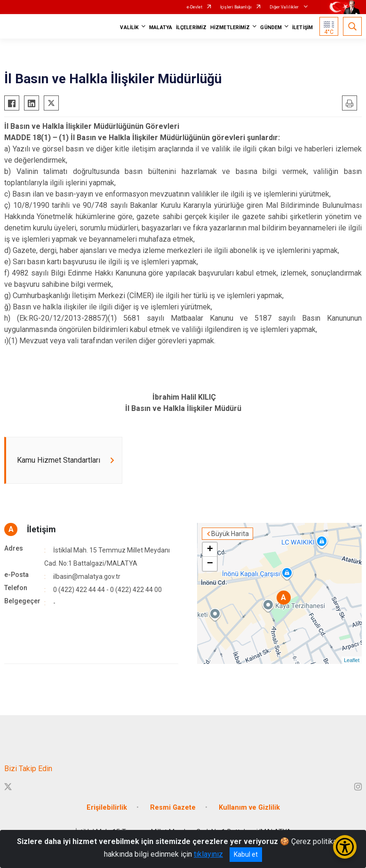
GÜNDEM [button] (271, 28)
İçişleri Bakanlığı (236, 7)
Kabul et (246, 854)
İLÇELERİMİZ (191, 28)
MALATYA (161, 28)
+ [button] (210, 550)
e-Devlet (195, 7)
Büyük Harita (230, 534)
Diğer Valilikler (285, 7)
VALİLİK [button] (129, 28)
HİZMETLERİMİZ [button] (230, 28)
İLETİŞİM (302, 28)
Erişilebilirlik (107, 808)
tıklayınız (208, 854)
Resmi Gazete (173, 808)
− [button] (210, 564)
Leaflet (352, 660)
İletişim (41, 529)
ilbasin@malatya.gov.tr (87, 576)
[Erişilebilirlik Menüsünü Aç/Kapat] (345, 847)
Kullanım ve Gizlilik (249, 808)
